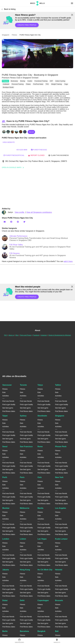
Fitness (5, 81)
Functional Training (41, 81)
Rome (40, 447)
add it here (68, 261)
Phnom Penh (61, 447)
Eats (4, 392)
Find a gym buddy (9, 404)
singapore (6, 35)
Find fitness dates (9, 411)
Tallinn (58, 385)
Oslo (40, 477)
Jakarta (6, 570)
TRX (47, 84)
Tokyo (40, 385)
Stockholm (42, 416)
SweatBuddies (19, 641)
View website (9, 142)
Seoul (5, 447)
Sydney (23, 416)
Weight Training (57, 84)
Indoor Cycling (60, 81)
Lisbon (23, 539)
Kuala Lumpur (61, 539)
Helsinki (59, 570)
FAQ (5, 335)
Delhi (22, 600)
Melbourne (25, 508)
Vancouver (7, 385)
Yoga (66, 84)
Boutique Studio (8, 87)
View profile (20, 212)
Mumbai (6, 508)
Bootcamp (14, 81)
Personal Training (18, 84)
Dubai (5, 600)
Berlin (5, 631)
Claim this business (59, 155)
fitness (14, 35)
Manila (40, 508)
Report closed (36, 155)
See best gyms (8, 408)
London (6, 539)
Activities (6, 396)
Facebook (36, 335)
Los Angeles (61, 508)
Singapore (60, 416)
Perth (5, 477)
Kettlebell (6, 84)
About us (11, 335)
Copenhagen (43, 600)
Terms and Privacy (26, 335)
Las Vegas (42, 539)
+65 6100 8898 (22, 150)
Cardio (30, 81)
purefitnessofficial (14, 155)
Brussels (59, 600)
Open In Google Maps (14, 167)
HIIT (51, 81)
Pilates (28, 84)
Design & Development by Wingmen (60, 335)
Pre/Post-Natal (38, 84)
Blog (17, 335)
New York (59, 477)
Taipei (5, 416)
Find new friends (8, 401)
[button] (37, 54)
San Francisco (26, 447)
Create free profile (27, 25)
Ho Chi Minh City (45, 570)
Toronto (23, 385)
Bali (57, 631)
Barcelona (24, 631)
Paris (22, 477)
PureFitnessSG (39, 150)
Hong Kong (25, 570)
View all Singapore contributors (39, 212)
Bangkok (41, 631)
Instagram (44, 335)
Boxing (23, 81)
